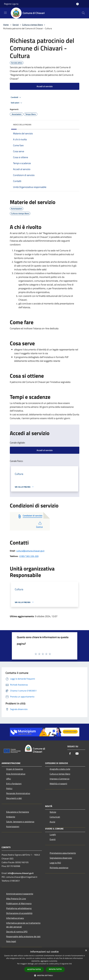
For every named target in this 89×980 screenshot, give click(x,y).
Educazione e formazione (18, 812)
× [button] (86, 951)
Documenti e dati (14, 798)
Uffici (9, 779)
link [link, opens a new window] (70, 964)
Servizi (16, 25)
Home (6, 25)
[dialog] (45, 964)
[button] (45, 975)
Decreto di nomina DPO (17, 932)
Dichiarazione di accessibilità (19, 913)
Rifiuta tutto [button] (55, 969)
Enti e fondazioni (14, 784)
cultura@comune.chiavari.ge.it (30, 551)
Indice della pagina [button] (22, 125)
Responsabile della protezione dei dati (23, 936)
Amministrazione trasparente (20, 894)
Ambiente (11, 817)
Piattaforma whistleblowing (19, 908)
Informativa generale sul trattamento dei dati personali (23, 925)
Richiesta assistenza (59, 868)
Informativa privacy (15, 918)
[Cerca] (83, 13)
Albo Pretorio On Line (16, 899)
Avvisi (52, 822)
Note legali (11, 941)
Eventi (53, 839)
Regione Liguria (11, 4)
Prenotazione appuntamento (63, 853)
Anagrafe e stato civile (60, 769)
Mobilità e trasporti (58, 784)
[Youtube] (77, 754)
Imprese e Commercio (60, 779)
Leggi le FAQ (55, 863)
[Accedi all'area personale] (77, 4)
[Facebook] (70, 754)
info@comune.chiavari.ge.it (21, 873)
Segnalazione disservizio (61, 858)
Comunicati (55, 817)
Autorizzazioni (13, 826)
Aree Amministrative (16, 774)
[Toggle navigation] (5, 13)
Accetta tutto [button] (34, 969)
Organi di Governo (14, 769)
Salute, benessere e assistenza (20, 822)
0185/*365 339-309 (29, 556)
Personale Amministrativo (18, 793)
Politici (9, 788)
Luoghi (53, 834)
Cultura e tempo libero (32, 25)
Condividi (16, 97)
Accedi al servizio (45, 86)
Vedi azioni (17, 103)
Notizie (53, 812)
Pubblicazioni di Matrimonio (19, 903)
